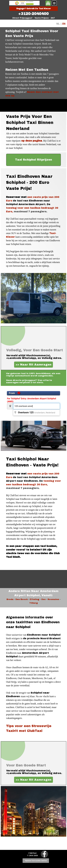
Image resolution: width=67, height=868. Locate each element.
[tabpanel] (33, 14)
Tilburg (33, 603)
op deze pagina (32, 141)
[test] (33, 160)
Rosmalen (53, 599)
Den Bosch (22, 599)
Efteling (34, 599)
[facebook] (44, 854)
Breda (10, 599)
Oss (43, 599)
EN (64, 24)
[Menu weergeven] (54, 3)
